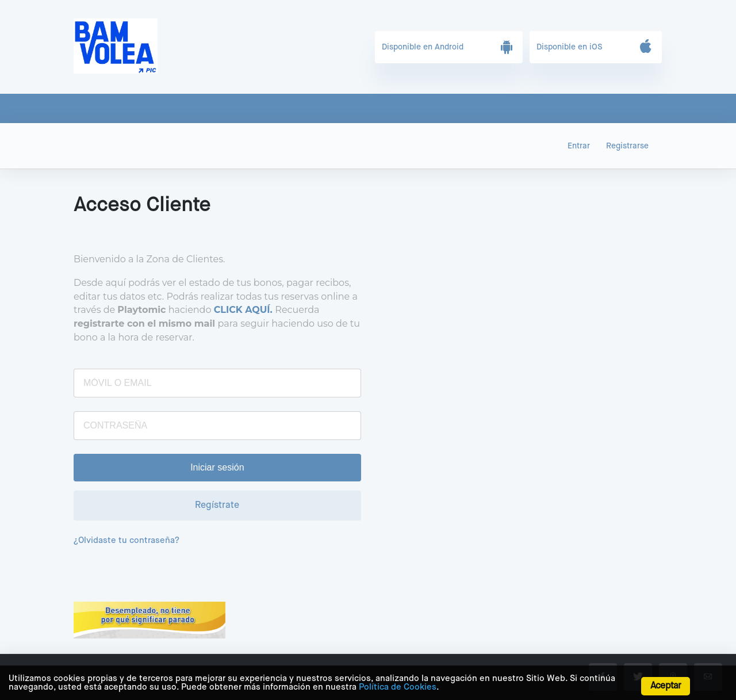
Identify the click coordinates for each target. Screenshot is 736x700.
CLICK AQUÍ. (243, 310)
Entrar (579, 146)
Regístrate (217, 506)
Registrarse (627, 146)
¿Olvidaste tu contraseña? (126, 540)
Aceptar (666, 686)
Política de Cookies (398, 687)
